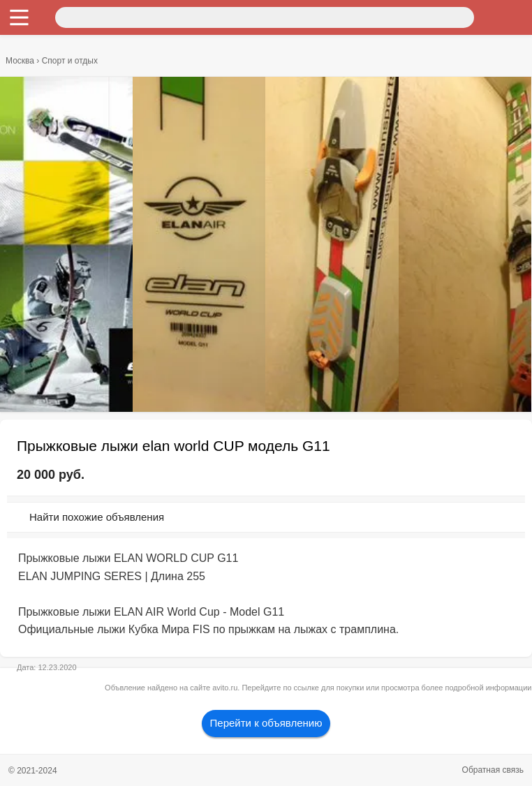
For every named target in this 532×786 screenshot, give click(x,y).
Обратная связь (493, 770)
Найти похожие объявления (97, 517)
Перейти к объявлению (266, 723)
